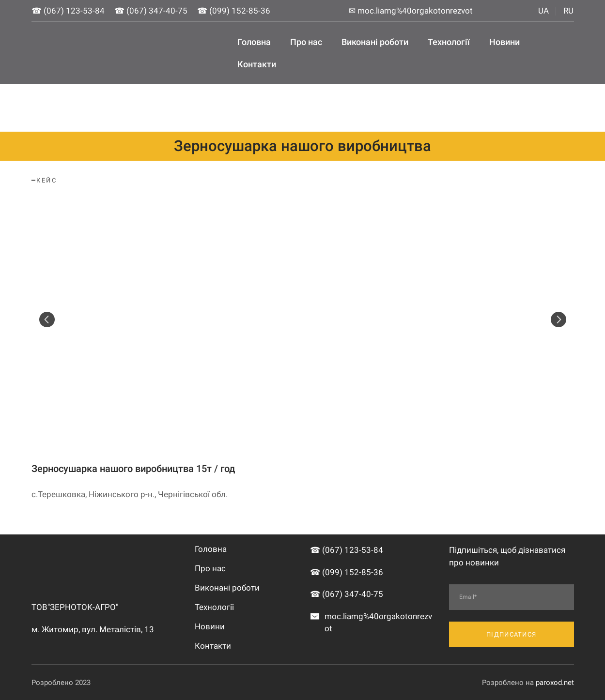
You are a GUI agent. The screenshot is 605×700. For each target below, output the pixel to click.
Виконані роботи (375, 42)
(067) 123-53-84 (74, 11)
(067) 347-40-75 (157, 11)
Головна (254, 42)
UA (543, 11)
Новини (504, 42)
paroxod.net (555, 683)
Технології (449, 42)
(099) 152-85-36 (240, 11)
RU (568, 11)
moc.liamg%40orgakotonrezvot (415, 11)
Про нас (306, 42)
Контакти (257, 64)
